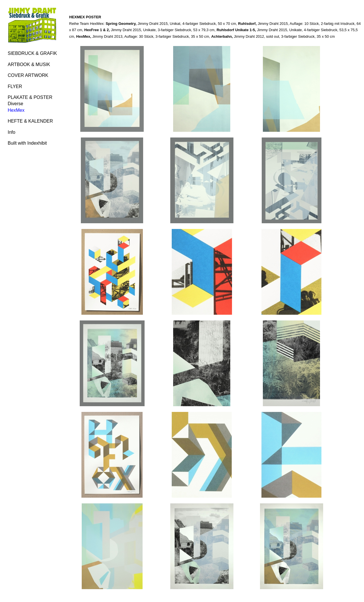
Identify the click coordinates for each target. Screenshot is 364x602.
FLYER (15, 86)
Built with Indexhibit (27, 143)
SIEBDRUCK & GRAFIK (32, 53)
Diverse (15, 104)
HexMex (16, 110)
